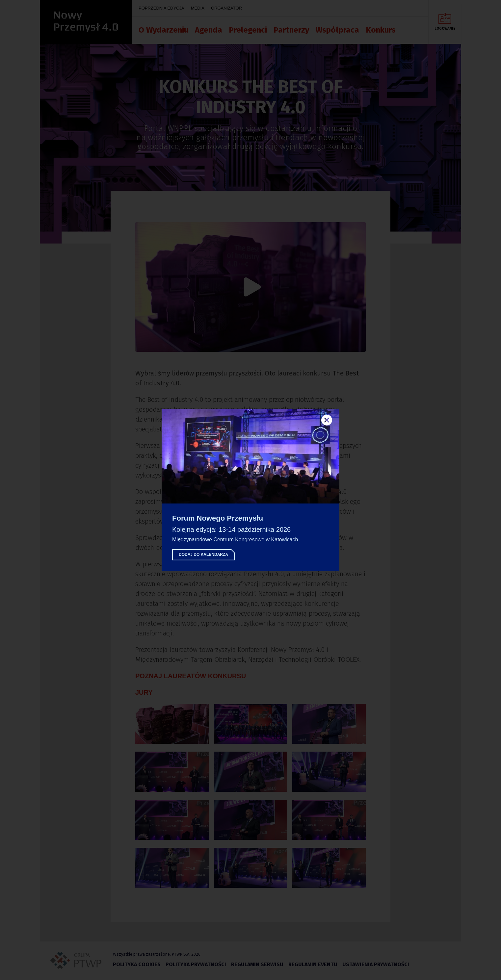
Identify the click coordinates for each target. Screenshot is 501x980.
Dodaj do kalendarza (203, 554)
